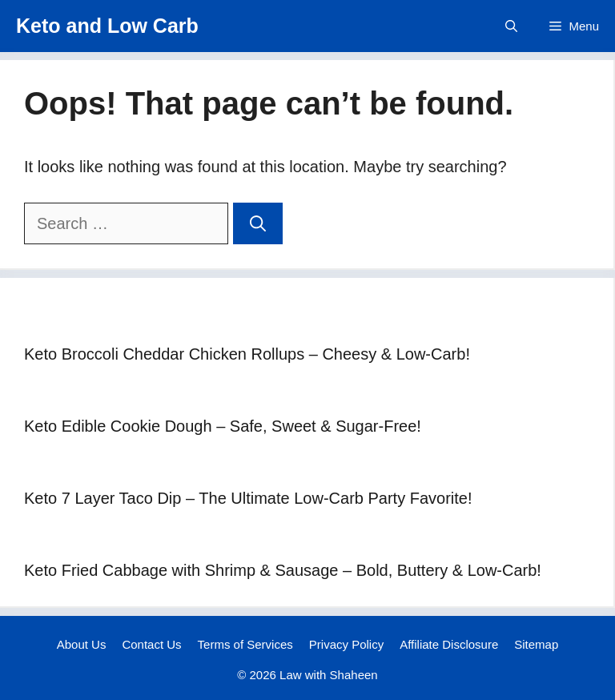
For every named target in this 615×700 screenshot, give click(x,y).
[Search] (258, 223)
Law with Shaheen (329, 675)
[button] (511, 26)
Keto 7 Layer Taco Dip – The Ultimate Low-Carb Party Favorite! (248, 498)
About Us (82, 644)
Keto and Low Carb (107, 26)
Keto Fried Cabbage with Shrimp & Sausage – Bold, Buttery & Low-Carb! (283, 570)
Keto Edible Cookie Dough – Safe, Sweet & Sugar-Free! (223, 426)
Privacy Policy (346, 644)
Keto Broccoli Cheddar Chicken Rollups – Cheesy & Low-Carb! (247, 354)
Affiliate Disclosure (449, 644)
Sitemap (536, 644)
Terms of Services (245, 644)
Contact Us (151, 644)
